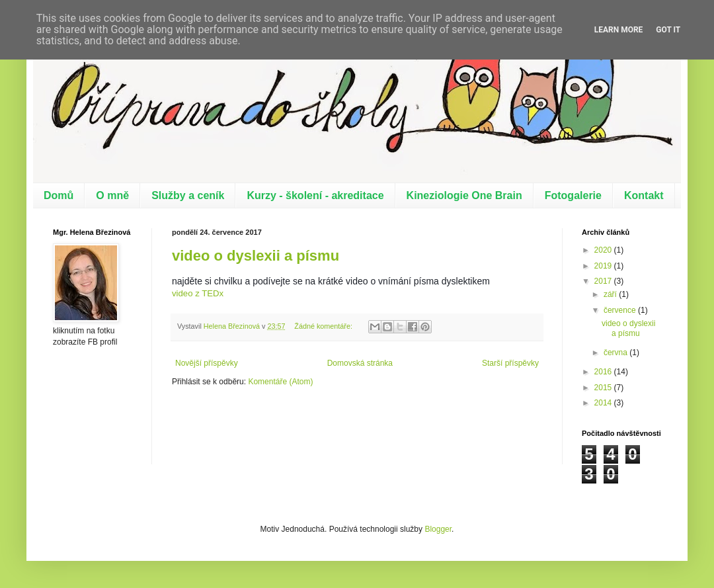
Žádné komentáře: (324, 326)
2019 (604, 266)
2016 (604, 372)
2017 (604, 281)
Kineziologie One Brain (464, 195)
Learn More (619, 30)
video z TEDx (198, 293)
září (611, 294)
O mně (112, 195)
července (621, 310)
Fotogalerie (573, 195)
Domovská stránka (360, 363)
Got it (668, 30)
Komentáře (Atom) (280, 382)
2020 (604, 250)
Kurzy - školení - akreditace (315, 195)
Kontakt (644, 195)
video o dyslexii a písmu (256, 256)
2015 (604, 388)
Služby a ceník (188, 195)
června (616, 353)
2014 (604, 403)
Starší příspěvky (510, 363)
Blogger (438, 529)
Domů (59, 195)
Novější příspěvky (207, 363)
